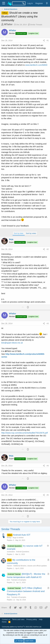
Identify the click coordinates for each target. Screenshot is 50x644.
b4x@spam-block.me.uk (12, 343)
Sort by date (19, 233)
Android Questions (23, 552)
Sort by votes (31, 233)
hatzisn (9, 566)
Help (41, 619)
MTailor (8, 24)
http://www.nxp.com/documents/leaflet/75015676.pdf (25, 433)
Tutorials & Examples (19, 580)
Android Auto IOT (22, 535)
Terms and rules (18, 619)
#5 (48, 495)
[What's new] (47, 3)
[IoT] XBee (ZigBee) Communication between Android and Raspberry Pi (26, 591)
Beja (11, 239)
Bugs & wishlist (18, 538)
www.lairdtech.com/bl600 (36, 65)
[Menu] (4, 3)
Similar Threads (36, 25)
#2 (48, 249)
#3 (48, 323)
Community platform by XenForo (22, 627)
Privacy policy (32, 619)
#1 (48, 40)
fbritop (9, 538)
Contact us (6, 619)
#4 (48, 466)
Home (4, 622)
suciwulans (11, 552)
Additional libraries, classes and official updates (30, 566)
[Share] (44, 41)
